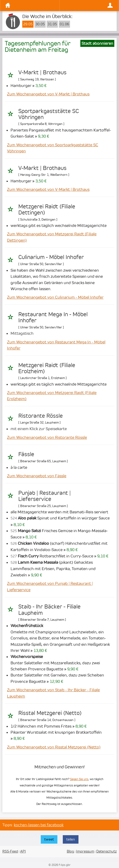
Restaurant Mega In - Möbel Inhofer (53, 317)
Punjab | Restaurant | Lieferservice (45, 496)
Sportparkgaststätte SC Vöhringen (49, 114)
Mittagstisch (22, 333)
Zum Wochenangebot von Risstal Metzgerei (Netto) (54, 747)
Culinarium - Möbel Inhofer (51, 257)
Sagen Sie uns (79, 779)
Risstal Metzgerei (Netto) (50, 713)
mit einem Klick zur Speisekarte (39, 429)
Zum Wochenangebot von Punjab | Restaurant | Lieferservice (50, 586)
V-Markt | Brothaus (42, 72)
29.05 (28, 24)
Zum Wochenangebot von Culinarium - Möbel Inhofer (55, 297)
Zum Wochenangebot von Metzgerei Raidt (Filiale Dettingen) (52, 237)
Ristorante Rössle (41, 416)
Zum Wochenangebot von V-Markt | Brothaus (48, 94)
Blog (70, 851)
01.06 (64, 24)
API (23, 851)
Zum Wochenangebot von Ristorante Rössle (47, 437)
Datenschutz (106, 851)
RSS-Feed (10, 851)
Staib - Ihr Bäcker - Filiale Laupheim (49, 610)
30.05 (40, 24)
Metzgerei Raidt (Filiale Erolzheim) (47, 368)
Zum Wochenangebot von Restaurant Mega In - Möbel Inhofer (56, 345)
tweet (49, 839)
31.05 (52, 24)
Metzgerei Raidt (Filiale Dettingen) (47, 210)
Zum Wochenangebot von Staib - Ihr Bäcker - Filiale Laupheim (53, 693)
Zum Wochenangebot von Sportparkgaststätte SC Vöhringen (53, 148)
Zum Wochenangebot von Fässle (37, 476)
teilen (71, 839)
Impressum (85, 851)
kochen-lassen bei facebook (39, 825)
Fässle (26, 454)
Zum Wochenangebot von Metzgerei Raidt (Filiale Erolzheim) (52, 396)
